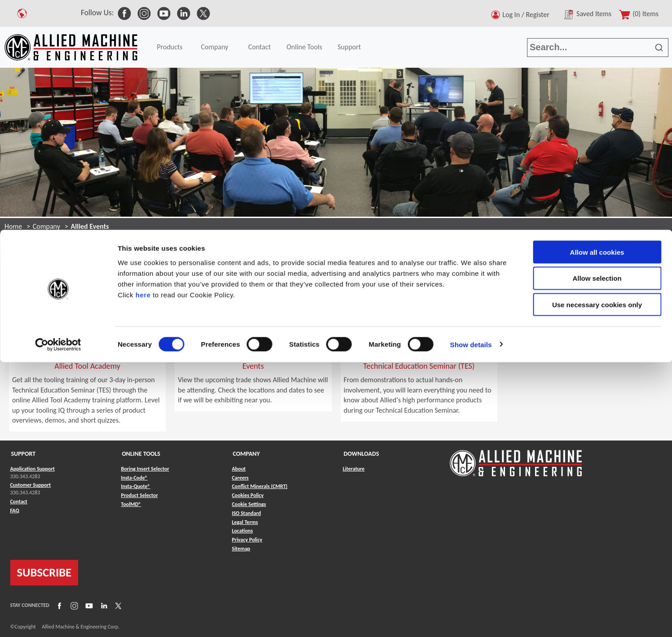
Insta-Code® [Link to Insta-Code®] (134, 478)
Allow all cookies (597, 22)
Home (13, 226)
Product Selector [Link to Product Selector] (140, 495)
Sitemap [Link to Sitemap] (241, 549)
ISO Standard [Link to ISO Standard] (247, 513)
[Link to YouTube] (88, 605)
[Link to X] (117, 605)
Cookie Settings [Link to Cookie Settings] (249, 504)
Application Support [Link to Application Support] (33, 469)
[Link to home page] (516, 459)
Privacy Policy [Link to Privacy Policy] (247, 540)
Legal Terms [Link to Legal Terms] (245, 522)
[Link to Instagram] (73, 605)
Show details (471, 115)
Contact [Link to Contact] (19, 502)
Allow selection (597, 49)
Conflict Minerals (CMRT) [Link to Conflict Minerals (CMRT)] (260, 486)
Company (46, 226)
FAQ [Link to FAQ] (15, 510)
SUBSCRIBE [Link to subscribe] (44, 572)
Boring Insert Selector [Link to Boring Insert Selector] (145, 469)
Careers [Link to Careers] (240, 478)
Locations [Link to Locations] (243, 531)
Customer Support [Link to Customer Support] (31, 485)
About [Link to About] (239, 469)
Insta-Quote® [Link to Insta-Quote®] (136, 486)
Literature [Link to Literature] (354, 469)
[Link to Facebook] (58, 605)
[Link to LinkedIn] (103, 605)
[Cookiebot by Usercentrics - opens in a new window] (58, 115)
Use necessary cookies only (597, 75)
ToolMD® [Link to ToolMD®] (131, 504)
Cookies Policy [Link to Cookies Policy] (248, 495)
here (143, 65)
